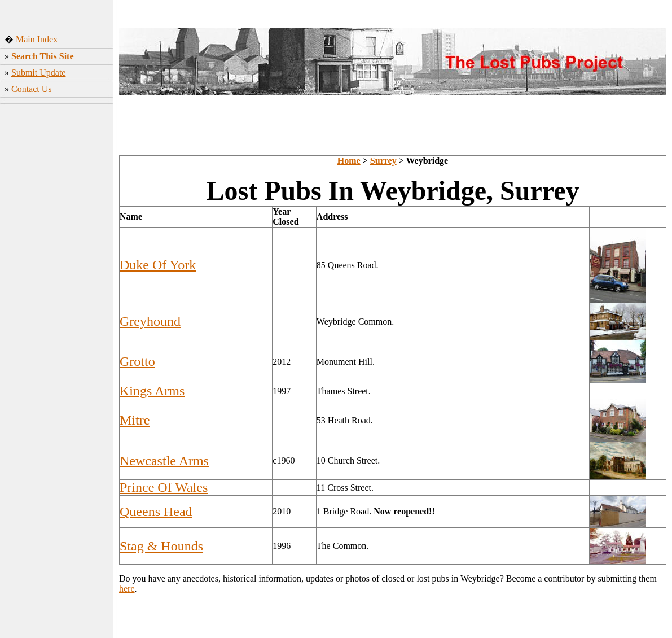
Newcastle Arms (164, 461)
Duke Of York (158, 265)
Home (349, 161)
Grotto (137, 361)
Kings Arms (152, 391)
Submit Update (38, 73)
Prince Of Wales (164, 487)
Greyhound (150, 321)
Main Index (37, 39)
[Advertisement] (57, 285)
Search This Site (43, 56)
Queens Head (156, 512)
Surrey (383, 161)
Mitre (135, 420)
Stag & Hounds (161, 546)
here (127, 589)
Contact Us (32, 89)
